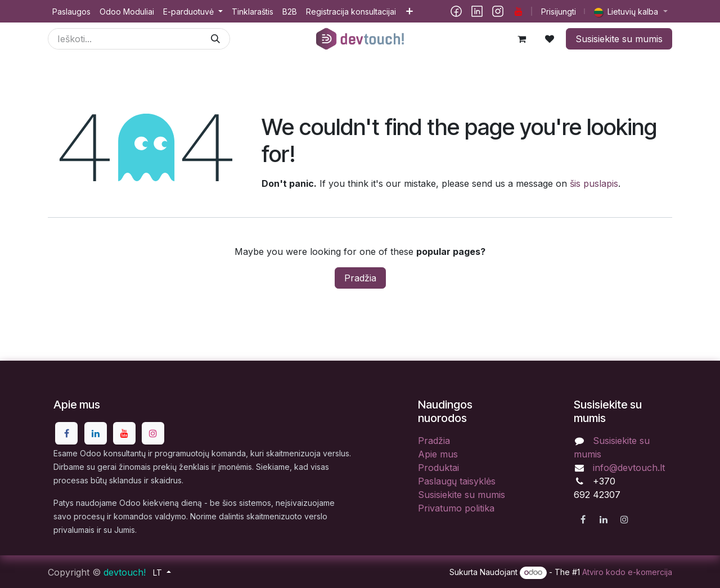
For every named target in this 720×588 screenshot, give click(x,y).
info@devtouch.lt (629, 468)
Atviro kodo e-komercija (627, 572)
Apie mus (438, 454)
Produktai (438, 468)
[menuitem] (71, 12)
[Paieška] (215, 39)
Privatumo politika (456, 508)
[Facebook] (456, 11)
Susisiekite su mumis (619, 39)
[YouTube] (519, 11)
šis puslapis (594, 183)
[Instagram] (498, 11)
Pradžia (360, 278)
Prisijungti (559, 12)
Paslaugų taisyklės (457, 481)
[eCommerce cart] (521, 39)
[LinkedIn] (477, 11)
